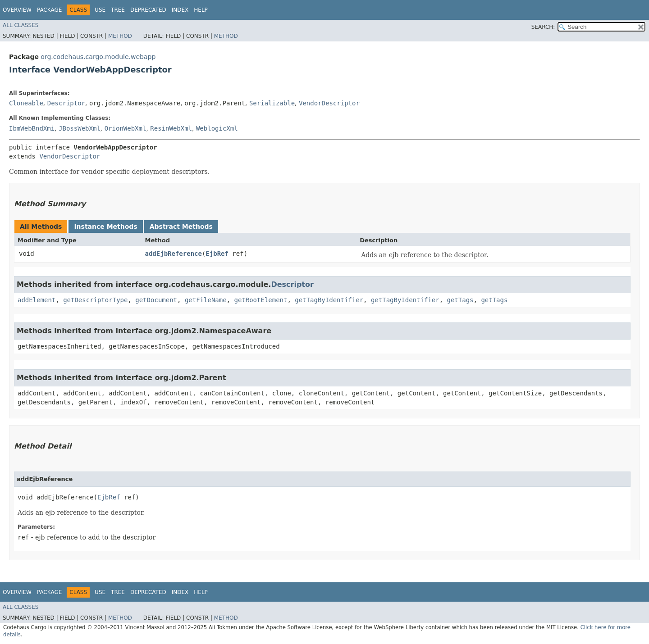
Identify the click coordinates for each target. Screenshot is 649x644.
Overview (17, 10)
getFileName (206, 300)
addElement (37, 300)
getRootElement (261, 300)
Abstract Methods (181, 227)
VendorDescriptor (329, 103)
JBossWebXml (80, 128)
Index (180, 10)
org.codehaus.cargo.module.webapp (98, 57)
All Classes (21, 25)
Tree (118, 10)
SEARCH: (543, 27)
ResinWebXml (171, 128)
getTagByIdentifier (329, 300)
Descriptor (66, 103)
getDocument (156, 300)
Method (120, 36)
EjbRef (217, 254)
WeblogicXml (217, 128)
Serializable (272, 103)
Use (100, 10)
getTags (460, 300)
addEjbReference (173, 254)
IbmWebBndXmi (32, 128)
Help (201, 10)
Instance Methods (105, 227)
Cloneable (26, 103)
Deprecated (148, 10)
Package (49, 10)
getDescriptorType (95, 300)
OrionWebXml (126, 128)
